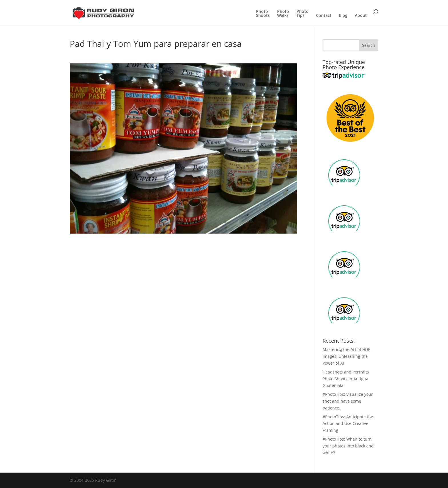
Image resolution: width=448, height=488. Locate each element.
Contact (324, 16)
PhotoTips (303, 14)
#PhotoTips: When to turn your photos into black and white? (348, 446)
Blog (343, 16)
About (361, 16)
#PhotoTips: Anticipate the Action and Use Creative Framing (348, 424)
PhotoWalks (283, 14)
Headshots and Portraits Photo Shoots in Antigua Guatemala (346, 379)
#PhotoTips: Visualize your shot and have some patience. (348, 401)
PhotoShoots (263, 14)
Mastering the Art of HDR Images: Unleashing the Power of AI (347, 356)
